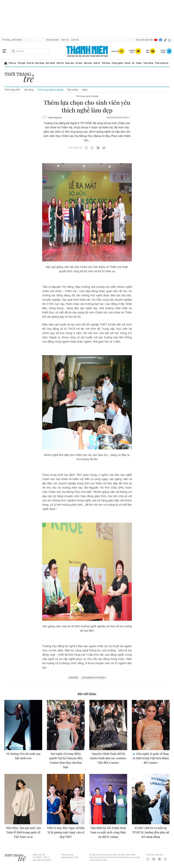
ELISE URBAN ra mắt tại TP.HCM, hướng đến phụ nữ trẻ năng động (151, 832)
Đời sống (40, 63)
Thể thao (106, 63)
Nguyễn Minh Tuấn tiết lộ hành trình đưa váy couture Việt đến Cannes (108, 758)
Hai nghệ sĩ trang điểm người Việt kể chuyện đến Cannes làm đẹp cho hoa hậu (66, 760)
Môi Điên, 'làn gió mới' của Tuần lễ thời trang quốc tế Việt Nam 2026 (23, 832)
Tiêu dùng (148, 63)
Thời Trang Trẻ (55, 118)
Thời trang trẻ (161, 63)
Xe (133, 63)
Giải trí (97, 63)
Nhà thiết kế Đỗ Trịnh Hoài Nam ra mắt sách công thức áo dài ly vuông (108, 832)
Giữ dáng (29, 90)
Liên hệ (75, 40)
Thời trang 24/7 (12, 90)
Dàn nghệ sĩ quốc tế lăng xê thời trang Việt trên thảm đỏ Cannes (151, 758)
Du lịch (79, 63)
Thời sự (12, 63)
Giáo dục (70, 63)
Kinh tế (30, 63)
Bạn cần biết (52, 40)
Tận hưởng (72, 90)
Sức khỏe (50, 63)
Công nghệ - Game (121, 63)
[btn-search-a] (13, 51)
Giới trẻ (60, 63)
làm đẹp (73, 678)
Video (139, 63)
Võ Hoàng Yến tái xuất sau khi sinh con (23, 756)
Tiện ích (65, 40)
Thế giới (21, 63)
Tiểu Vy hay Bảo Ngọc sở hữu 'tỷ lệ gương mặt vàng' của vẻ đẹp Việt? (66, 832)
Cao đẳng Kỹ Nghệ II (94, 678)
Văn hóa (88, 63)
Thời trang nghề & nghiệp (50, 90)
